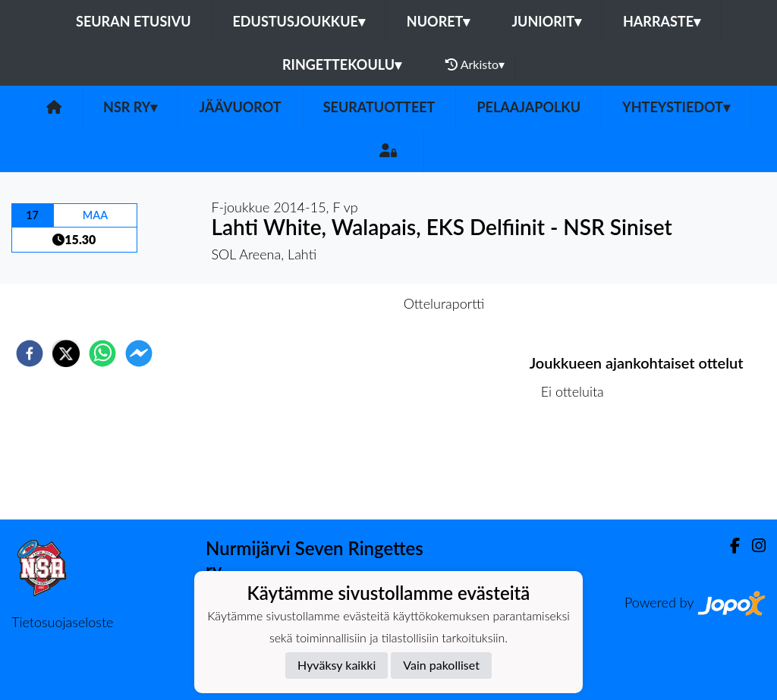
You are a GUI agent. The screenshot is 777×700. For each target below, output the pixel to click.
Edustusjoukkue (299, 21)
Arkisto (475, 64)
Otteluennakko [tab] (336, 303)
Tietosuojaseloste (62, 622)
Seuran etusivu (134, 21)
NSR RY (130, 107)
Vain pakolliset (441, 665)
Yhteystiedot (676, 107)
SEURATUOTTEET (379, 107)
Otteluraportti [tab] (444, 303)
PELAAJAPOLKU (528, 107)
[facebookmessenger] (139, 353)
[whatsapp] (102, 353)
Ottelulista (579, 468)
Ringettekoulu (342, 64)
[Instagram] (753, 546)
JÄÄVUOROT (240, 107)
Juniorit (546, 21)
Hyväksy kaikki (337, 665)
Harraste (662, 21)
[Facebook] (729, 546)
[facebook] (30, 353)
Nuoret (439, 21)
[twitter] (66, 353)
